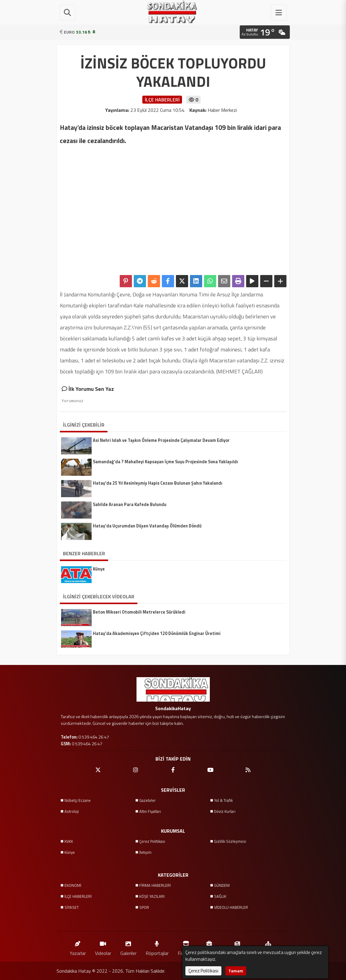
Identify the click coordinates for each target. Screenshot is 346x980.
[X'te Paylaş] (182, 281)
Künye (70, 852)
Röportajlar (157, 947)
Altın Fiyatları (150, 811)
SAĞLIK (220, 896)
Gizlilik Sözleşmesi (230, 841)
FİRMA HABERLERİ (155, 885)
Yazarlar (78, 947)
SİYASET (72, 907)
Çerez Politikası (152, 841)
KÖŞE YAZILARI (152, 896)
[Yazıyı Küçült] (266, 281)
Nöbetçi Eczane (78, 800)
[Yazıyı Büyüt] (280, 281)
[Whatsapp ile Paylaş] (210, 281)
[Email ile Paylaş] (224, 281)
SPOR (144, 907)
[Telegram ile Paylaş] (140, 281)
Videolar (103, 947)
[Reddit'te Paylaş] (154, 281)
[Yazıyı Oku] (252, 281)
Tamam (236, 971)
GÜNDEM (222, 885)
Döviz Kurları (225, 811)
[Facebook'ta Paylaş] (168, 281)
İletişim (145, 852)
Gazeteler (148, 800)
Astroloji (72, 811)
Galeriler (128, 947)
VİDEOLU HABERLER (231, 907)
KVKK (69, 841)
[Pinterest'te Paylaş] (126, 281)
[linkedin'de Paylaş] (196, 281)
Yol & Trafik (223, 800)
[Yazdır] (238, 281)
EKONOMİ (73, 885)
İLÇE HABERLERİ (78, 896)
